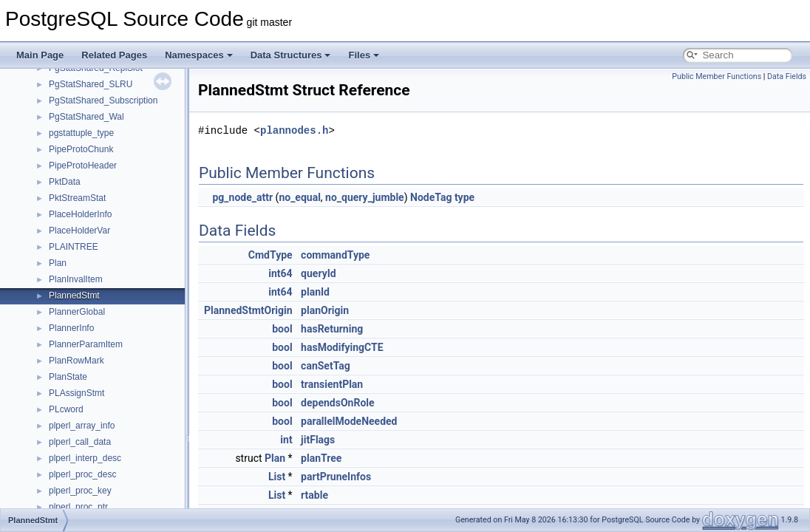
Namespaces (199, 55)
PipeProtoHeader (83, 166)
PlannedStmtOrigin (248, 310)
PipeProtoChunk (81, 149)
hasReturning (332, 329)
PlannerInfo (71, 328)
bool (282, 329)
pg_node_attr (242, 197)
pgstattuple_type (81, 133)
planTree (321, 458)
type (464, 197)
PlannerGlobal (77, 312)
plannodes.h (294, 130)
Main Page (40, 55)
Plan (58, 263)
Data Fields (787, 76)
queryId (319, 273)
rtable (314, 495)
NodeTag (431, 197)
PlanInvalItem (76, 279)
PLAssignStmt (76, 393)
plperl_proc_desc (82, 474)
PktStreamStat (77, 198)
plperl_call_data (80, 442)
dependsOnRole (337, 403)
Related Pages (114, 55)
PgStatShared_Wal (86, 117)
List (277, 477)
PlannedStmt (74, 296)
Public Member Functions (717, 76)
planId (315, 292)
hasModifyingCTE (342, 347)
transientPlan (332, 384)
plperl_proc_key (80, 491)
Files (364, 55)
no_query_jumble (365, 197)
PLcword (66, 409)
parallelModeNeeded (349, 421)
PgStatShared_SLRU (91, 84)
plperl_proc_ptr (78, 507)
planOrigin (325, 310)
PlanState (68, 377)
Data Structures (291, 55)
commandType (335, 255)
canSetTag (326, 366)
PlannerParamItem (86, 344)
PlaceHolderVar (79, 231)
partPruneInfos (336, 477)
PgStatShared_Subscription (103, 100)
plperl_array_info (82, 426)
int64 (280, 273)
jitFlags (318, 440)
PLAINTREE (74, 247)
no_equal (299, 197)
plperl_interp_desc (85, 458)
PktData (65, 182)
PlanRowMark (76, 361)
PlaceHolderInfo (80, 214)
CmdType (270, 255)
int (286, 440)
